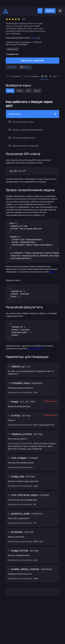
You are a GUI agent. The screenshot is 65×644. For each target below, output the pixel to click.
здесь (52, 266)
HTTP (28, 85)
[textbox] (32, 165)
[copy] (38, 32)
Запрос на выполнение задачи (26, 124)
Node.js (20, 85)
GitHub (25, 61)
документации (35, 342)
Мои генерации (31, 70)
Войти (50, 5)
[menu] (60, 5)
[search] (40, 5)
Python (10, 85)
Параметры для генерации (23, 140)
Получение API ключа (21, 116)
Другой (37, 85)
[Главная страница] (5, 5)
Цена (53, 70)
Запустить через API (32, 54)
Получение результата (22, 132)
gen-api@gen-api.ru (27, 643)
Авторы (11, 61)
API (44, 70)
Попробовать (14, 70)
